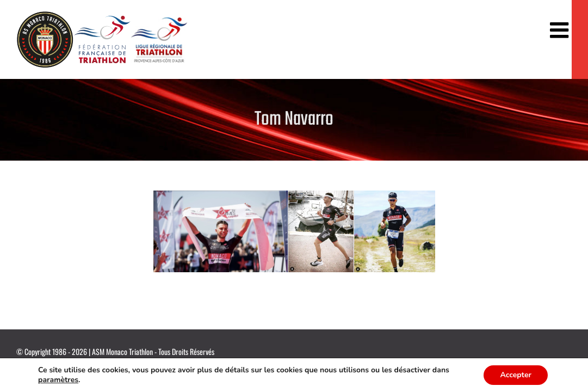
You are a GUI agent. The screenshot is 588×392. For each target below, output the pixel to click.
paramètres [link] (79, 380)
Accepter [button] (515, 375)
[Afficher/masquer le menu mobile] (561, 30)
